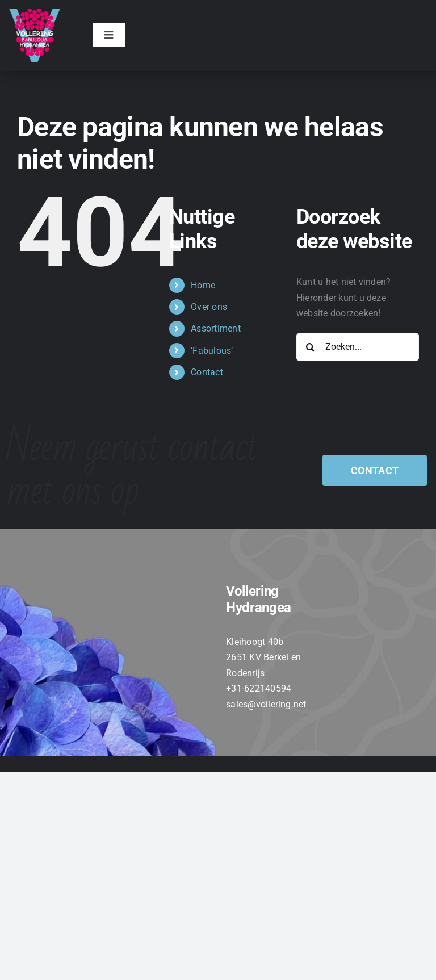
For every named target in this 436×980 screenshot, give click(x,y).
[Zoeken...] (358, 347)
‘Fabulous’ (212, 351)
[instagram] (261, 726)
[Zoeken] (311, 347)
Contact (207, 372)
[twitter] (240, 726)
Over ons (209, 307)
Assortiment (216, 328)
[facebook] (220, 726)
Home (203, 285)
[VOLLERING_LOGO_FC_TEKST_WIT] (35, 13)
